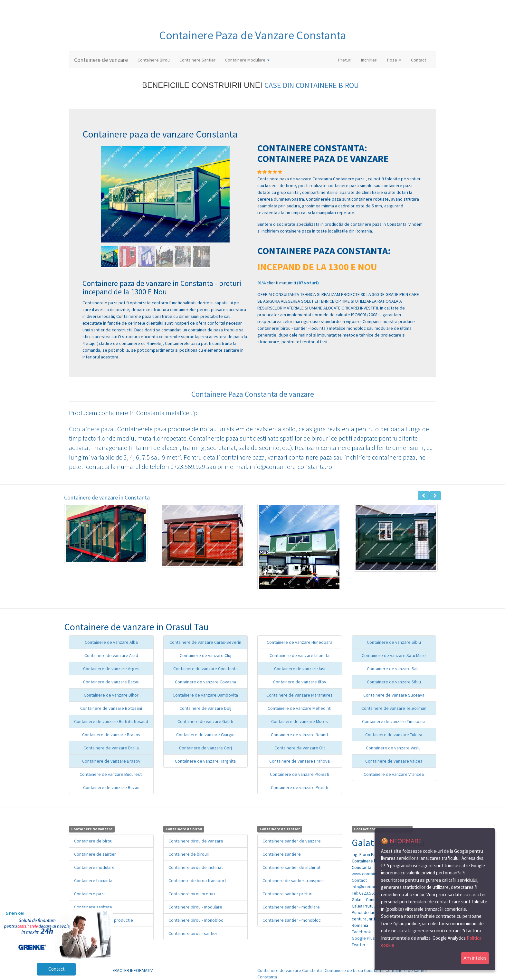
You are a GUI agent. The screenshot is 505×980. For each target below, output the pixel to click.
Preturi (347, 60)
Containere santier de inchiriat (291, 867)
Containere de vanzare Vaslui (394, 748)
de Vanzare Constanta (293, 35)
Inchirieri (369, 60)
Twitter (359, 945)
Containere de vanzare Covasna (205, 682)
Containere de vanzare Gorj (205, 748)
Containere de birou (93, 841)
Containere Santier (197, 60)
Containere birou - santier (193, 933)
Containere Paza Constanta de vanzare (253, 394)
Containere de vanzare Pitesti (300, 787)
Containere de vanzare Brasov (111, 735)
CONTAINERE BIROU (328, 85)
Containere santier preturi (287, 894)
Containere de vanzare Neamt (300, 735)
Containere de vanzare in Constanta (107, 497)
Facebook (361, 932)
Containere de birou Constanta (354, 970)
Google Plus (363, 938)
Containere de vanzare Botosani (111, 708)
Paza (228, 35)
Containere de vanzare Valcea (394, 761)
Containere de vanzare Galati (205, 721)
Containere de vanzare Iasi (300, 669)
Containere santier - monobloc (292, 920)
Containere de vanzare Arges (111, 669)
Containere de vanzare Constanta (205, 669)
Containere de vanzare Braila (111, 748)
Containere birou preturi (192, 894)
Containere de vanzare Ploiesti (300, 774)
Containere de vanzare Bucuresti (111, 774)
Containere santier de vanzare (292, 841)
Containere (187, 35)
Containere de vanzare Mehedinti (300, 708)
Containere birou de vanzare (196, 841)
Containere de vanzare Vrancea (394, 774)
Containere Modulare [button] (247, 60)
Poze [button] (394, 60)
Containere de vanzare (101, 60)
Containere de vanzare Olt (300, 748)
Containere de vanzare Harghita (205, 761)
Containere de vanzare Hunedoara (300, 642)
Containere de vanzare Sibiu (394, 642)
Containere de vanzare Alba (111, 642)
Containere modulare (94, 867)
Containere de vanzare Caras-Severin (205, 642)
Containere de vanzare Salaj (394, 669)
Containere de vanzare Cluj (205, 655)
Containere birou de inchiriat (196, 867)
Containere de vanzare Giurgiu (205, 735)
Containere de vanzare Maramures (300, 695)
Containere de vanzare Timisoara (394, 721)
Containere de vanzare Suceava (394, 695)
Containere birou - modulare (195, 907)
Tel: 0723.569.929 (368, 893)
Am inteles (475, 958)
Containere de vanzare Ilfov (300, 682)
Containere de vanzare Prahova (300, 761)
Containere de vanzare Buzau (111, 787)
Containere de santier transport (293, 880)
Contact (419, 60)
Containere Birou (154, 60)
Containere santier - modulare (291, 907)
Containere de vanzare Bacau (111, 682)
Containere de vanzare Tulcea (394, 735)
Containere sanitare (93, 907)
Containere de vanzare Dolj (205, 708)
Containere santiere (282, 854)
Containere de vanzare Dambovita (205, 695)
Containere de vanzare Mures (300, 721)
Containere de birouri (189, 854)
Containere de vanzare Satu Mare (394, 655)
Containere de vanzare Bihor (111, 695)
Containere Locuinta (93, 880)
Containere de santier (95, 854)
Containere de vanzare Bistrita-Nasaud (111, 721)
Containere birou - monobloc (196, 920)
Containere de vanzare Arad (111, 655)
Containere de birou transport (197, 880)
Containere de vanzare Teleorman (394, 708)
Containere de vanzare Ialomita (300, 655)
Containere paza (92, 429)
